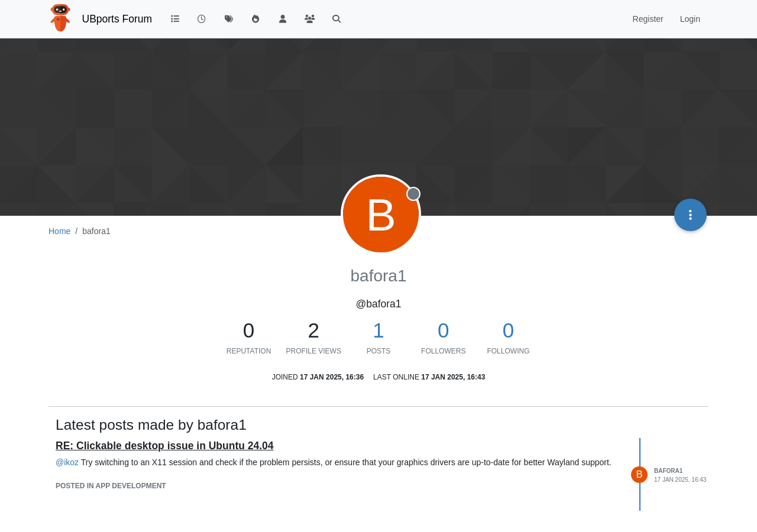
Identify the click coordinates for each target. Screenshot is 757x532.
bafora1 (668, 471)
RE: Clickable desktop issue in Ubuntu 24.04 (165, 446)
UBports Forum (117, 19)
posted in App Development (111, 486)
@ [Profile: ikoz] (67, 462)
